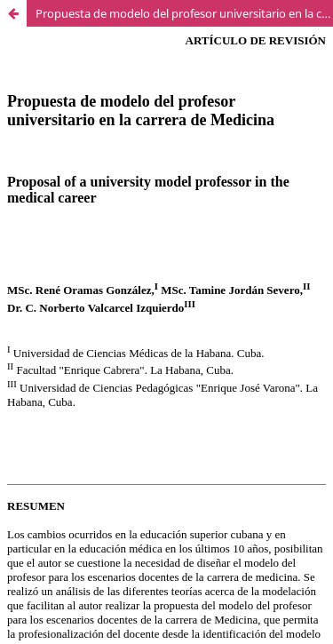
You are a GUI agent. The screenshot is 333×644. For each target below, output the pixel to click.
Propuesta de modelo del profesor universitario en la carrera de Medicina (184, 13)
